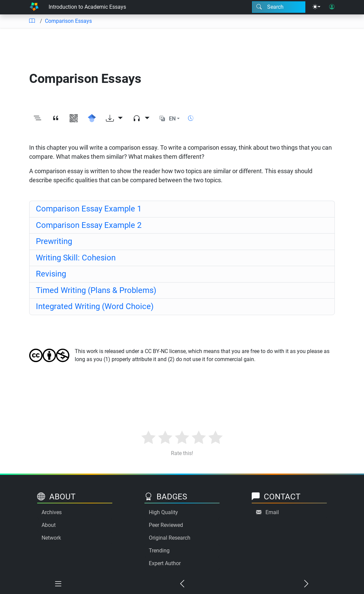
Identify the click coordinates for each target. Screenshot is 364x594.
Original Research (170, 538)
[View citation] (56, 119)
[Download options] (114, 119)
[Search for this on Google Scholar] (92, 119)
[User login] (332, 7)
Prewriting (54, 241)
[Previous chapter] (182, 584)
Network (51, 538)
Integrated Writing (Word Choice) (95, 306)
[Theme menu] (316, 7)
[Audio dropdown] (141, 119)
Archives (52, 512)
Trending (159, 551)
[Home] (34, 7)
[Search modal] (279, 7)
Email (272, 512)
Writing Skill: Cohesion (76, 258)
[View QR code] (74, 119)
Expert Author (165, 563)
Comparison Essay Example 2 (89, 225)
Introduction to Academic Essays (87, 7)
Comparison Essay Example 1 (89, 209)
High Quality (163, 512)
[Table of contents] (32, 21)
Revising (51, 274)
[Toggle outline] (38, 119)
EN (172, 119)
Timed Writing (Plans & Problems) (96, 290)
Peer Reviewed (166, 525)
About (49, 525)
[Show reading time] (191, 118)
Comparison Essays (68, 21)
